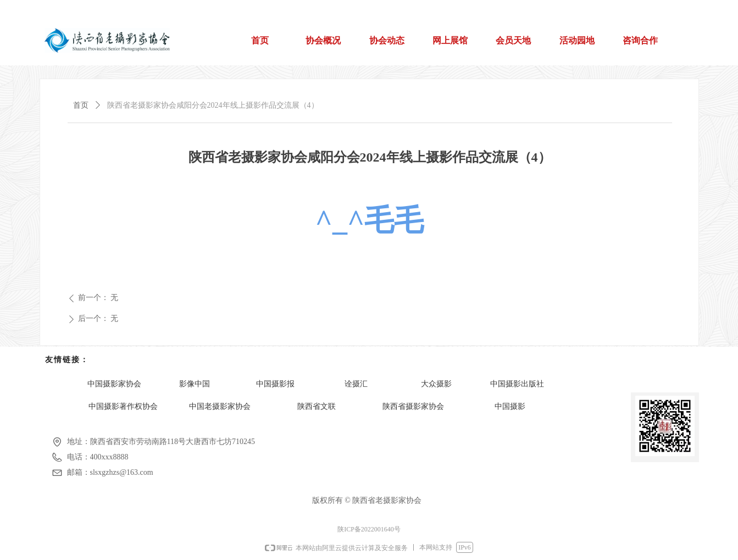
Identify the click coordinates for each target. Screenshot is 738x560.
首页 (81, 105)
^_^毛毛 (370, 220)
